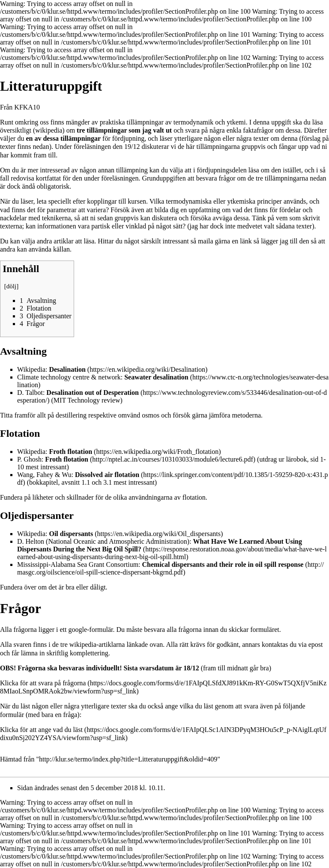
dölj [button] (11, 286)
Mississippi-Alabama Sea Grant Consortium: (160, 564)
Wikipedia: (51, 369)
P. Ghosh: (53, 459)
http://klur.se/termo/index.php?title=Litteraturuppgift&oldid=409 (128, 759)
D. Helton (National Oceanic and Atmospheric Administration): (160, 545)
